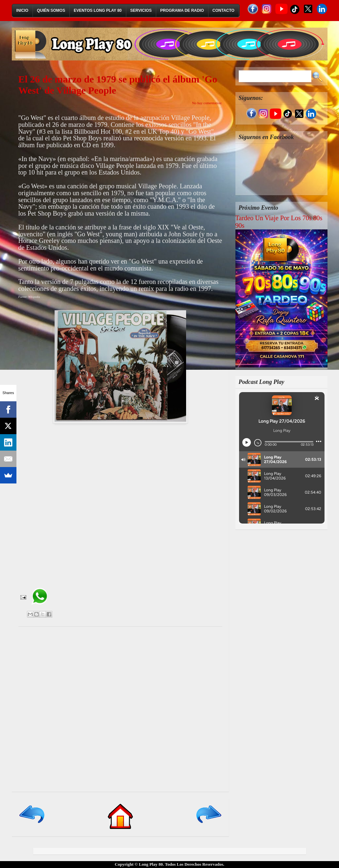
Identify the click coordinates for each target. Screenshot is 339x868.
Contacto (223, 11)
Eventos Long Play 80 (98, 11)
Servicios (141, 11)
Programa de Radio (182, 11)
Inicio (23, 11)
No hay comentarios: (207, 103)
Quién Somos (51, 11)
